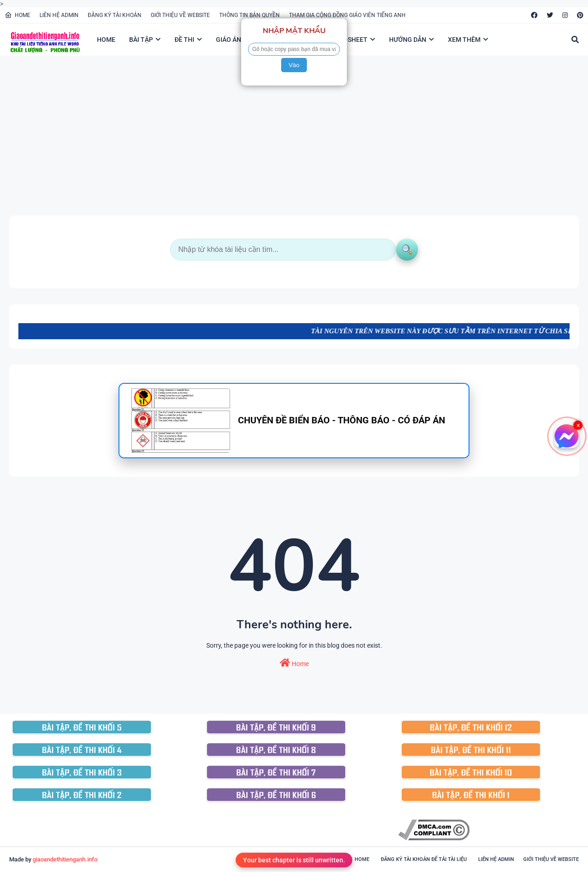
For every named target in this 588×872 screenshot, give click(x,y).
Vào (294, 65)
